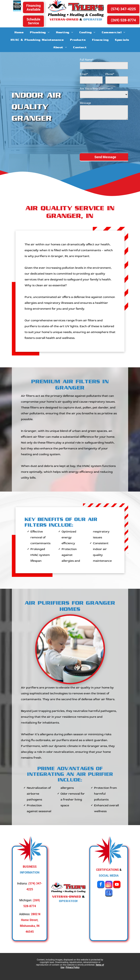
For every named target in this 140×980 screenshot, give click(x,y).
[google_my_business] (109, 893)
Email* (84, 74)
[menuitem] (19, 32)
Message (85, 103)
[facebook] (101, 885)
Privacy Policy (73, 967)
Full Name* (87, 60)
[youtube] (117, 885)
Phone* (110, 74)
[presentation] (95, 136)
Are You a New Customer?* (96, 89)
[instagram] (109, 885)
